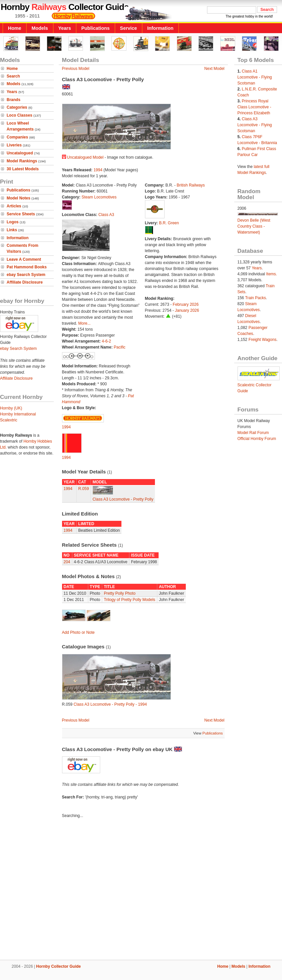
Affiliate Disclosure (25, 282)
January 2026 (187, 310)
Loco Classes (19, 115)
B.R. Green (169, 223)
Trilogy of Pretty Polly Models (130, 600)
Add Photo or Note (78, 632)
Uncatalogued (20, 153)
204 (67, 562)
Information (160, 28)
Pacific (120, 347)
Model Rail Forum (253, 433)
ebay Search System (26, 275)
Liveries (14, 145)
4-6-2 (106, 341)
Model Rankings (22, 161)
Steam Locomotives (99, 197)
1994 (98, 170)
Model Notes (18, 198)
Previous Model (76, 69)
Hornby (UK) (11, 408)
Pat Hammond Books (27, 267)
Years (65, 28)
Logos (13, 222)
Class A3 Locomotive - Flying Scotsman (255, 125)
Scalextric (9, 420)
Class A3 (106, 215)
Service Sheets (21, 214)
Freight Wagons (262, 340)
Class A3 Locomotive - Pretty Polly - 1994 (110, 704)
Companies (17, 137)
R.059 (84, 489)
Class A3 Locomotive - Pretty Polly (123, 499)
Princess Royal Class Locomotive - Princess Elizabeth (254, 107)
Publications (96, 28)
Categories (17, 107)
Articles (14, 206)
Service (129, 28)
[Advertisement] (141, 890)
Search (13, 76)
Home (15, 28)
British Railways (191, 185)
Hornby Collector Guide (59, 966)
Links (12, 230)
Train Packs (256, 298)
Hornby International (18, 414)
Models (40, 28)
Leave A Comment (24, 259)
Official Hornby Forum (257, 439)
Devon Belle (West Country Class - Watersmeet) (254, 226)
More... (84, 323)
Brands (13, 100)
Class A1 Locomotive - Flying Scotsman (255, 77)
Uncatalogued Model (85, 157)
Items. (272, 274)
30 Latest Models (23, 169)
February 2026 (186, 304)
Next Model (214, 69)
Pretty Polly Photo (120, 593)
